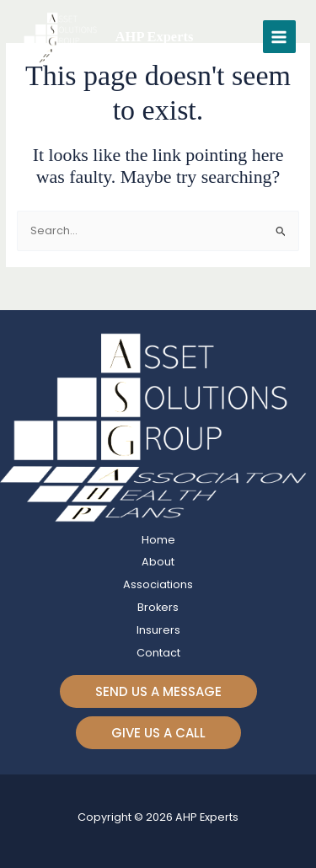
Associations (158, 584)
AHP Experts (155, 37)
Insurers (158, 630)
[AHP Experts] (62, 37)
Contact (158, 653)
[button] (158, 691)
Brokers (158, 607)
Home (158, 540)
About (158, 562)
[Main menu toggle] (279, 37)
